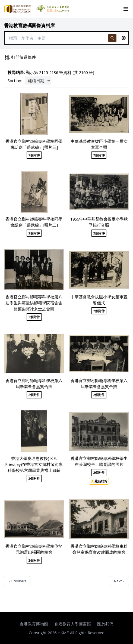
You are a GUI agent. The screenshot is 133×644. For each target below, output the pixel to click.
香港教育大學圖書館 (73, 624)
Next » (119, 581)
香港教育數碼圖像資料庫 (29, 25)
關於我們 (105, 624)
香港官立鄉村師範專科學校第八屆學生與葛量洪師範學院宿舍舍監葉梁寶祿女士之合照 (34, 303)
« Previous (17, 581)
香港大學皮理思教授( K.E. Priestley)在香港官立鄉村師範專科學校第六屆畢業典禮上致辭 (34, 464)
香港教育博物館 (34, 624)
